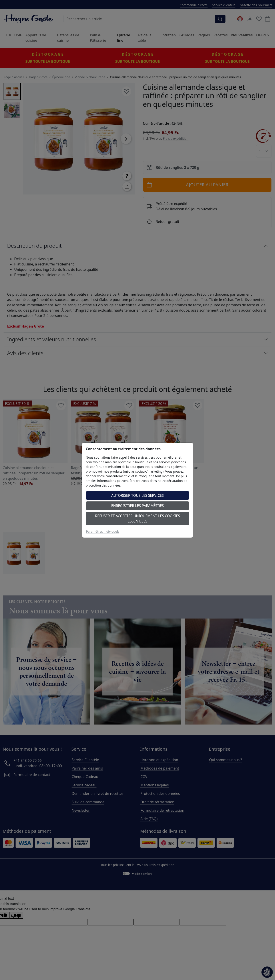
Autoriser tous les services (138, 495)
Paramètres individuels (103, 531)
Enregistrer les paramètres (137, 506)
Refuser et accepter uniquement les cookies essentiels (137, 518)
